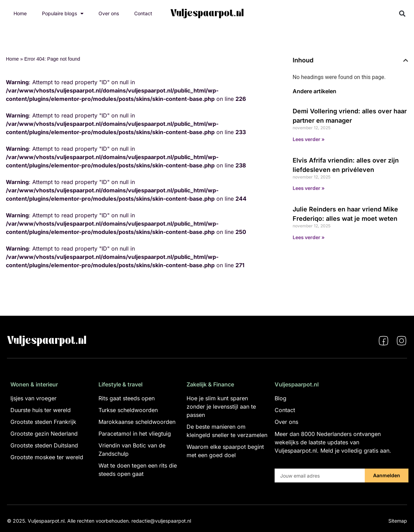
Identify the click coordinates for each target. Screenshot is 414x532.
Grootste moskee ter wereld (47, 457)
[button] (402, 14)
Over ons (109, 13)
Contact (143, 13)
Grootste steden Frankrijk (43, 422)
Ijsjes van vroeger (33, 398)
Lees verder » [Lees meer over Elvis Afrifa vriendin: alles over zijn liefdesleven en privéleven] (309, 188)
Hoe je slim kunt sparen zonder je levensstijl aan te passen (221, 407)
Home (20, 13)
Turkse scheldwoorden (128, 410)
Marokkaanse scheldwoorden (137, 422)
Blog (281, 398)
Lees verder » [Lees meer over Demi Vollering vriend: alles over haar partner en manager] (309, 139)
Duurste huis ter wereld (41, 410)
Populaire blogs (63, 14)
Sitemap (398, 521)
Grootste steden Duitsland (44, 445)
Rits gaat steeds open (127, 398)
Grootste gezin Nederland (44, 434)
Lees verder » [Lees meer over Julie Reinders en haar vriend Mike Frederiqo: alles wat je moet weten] (309, 237)
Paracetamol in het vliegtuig (135, 434)
